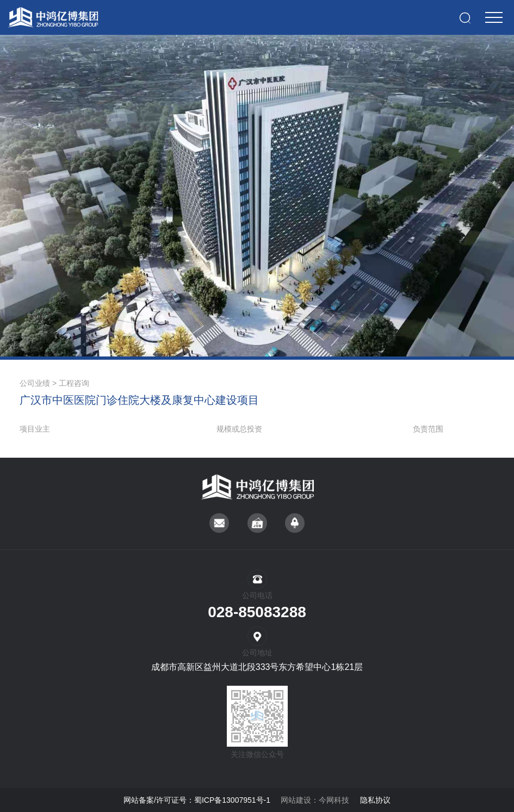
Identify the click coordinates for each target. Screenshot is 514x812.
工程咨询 (74, 383)
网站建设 (296, 800)
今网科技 (334, 800)
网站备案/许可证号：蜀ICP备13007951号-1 (197, 800)
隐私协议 (375, 800)
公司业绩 (35, 383)
